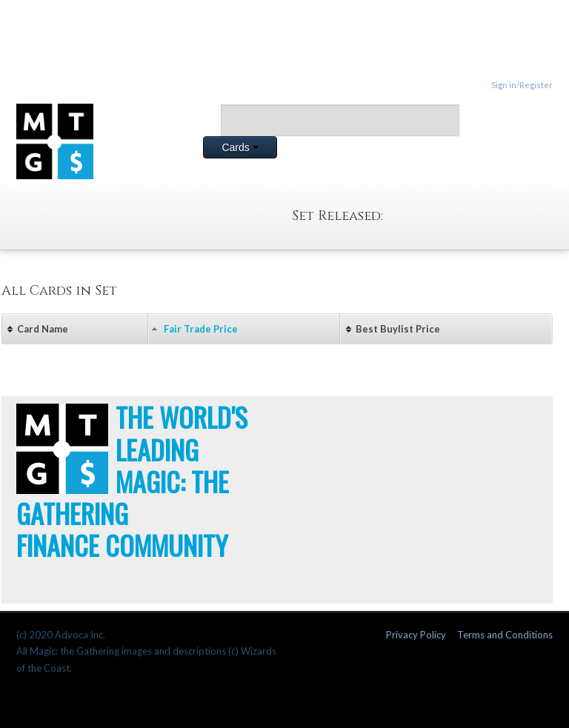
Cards (240, 147)
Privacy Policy (416, 635)
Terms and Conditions (505, 635)
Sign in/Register (522, 85)
